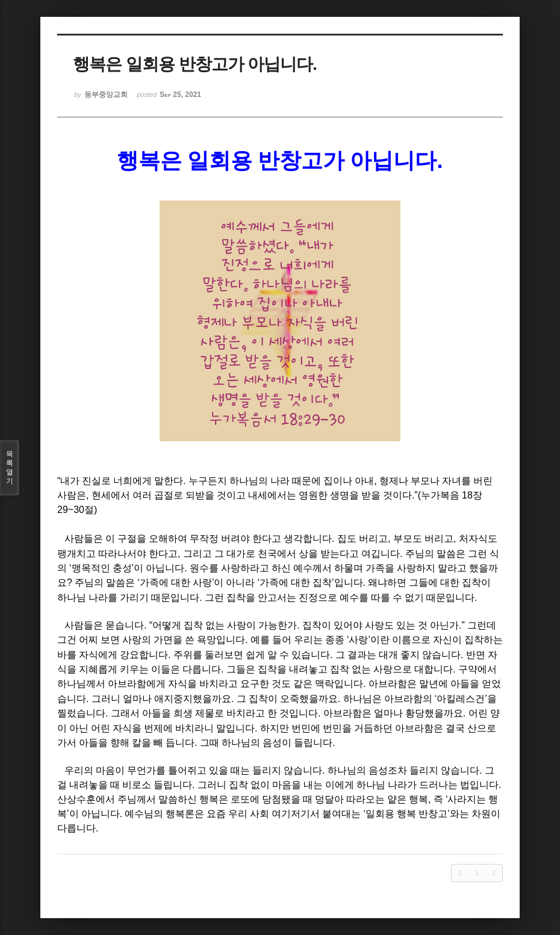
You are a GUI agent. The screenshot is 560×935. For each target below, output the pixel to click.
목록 (10, 468)
